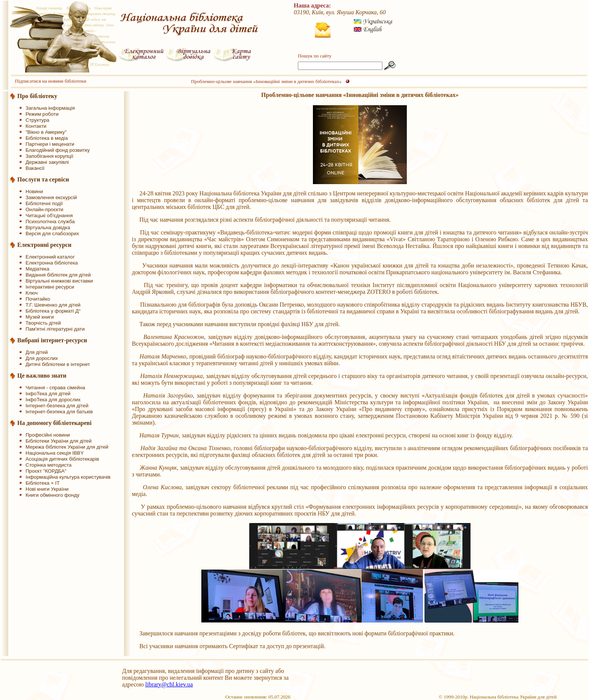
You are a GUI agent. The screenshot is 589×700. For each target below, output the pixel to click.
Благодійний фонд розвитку (58, 150)
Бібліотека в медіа (47, 138)
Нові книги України (47, 489)
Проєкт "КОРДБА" (46, 471)
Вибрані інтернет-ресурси (52, 340)
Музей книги (40, 317)
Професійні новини (48, 435)
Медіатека (37, 269)
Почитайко (38, 299)
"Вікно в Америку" (46, 132)
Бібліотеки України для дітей (59, 441)
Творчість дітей (43, 323)
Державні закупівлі (47, 162)
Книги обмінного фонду (52, 495)
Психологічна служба (50, 221)
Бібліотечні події (44, 203)
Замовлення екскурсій (51, 197)
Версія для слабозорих (52, 234)
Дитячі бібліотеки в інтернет (58, 364)
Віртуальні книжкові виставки (59, 281)
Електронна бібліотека (52, 263)
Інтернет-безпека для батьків (59, 412)
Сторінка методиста (48, 465)
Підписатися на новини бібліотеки (51, 81)
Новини (34, 191)
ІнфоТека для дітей (48, 394)
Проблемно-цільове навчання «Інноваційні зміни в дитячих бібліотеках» (267, 81)
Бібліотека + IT (43, 483)
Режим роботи (42, 114)
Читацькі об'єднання (49, 215)
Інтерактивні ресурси (50, 287)
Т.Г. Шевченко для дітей (53, 305)
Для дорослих (42, 358)
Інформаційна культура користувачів (68, 477)
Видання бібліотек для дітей (58, 275)
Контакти (36, 126)
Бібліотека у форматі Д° (53, 311)
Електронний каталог (50, 257)
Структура (37, 120)
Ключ (32, 293)
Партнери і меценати (50, 144)
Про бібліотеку (37, 96)
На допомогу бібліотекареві (54, 423)
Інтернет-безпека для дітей (57, 406)
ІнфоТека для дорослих (53, 400)
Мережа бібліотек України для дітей (67, 447)
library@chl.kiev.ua (169, 684)
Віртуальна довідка (48, 228)
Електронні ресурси (44, 245)
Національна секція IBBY (55, 453)
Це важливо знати (42, 376)
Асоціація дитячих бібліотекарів (62, 459)
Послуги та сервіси (43, 179)
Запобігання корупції (49, 156)
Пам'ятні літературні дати (55, 329)
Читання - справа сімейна (55, 388)
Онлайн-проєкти (45, 209)
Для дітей (37, 352)
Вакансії (35, 168)
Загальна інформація (50, 108)
